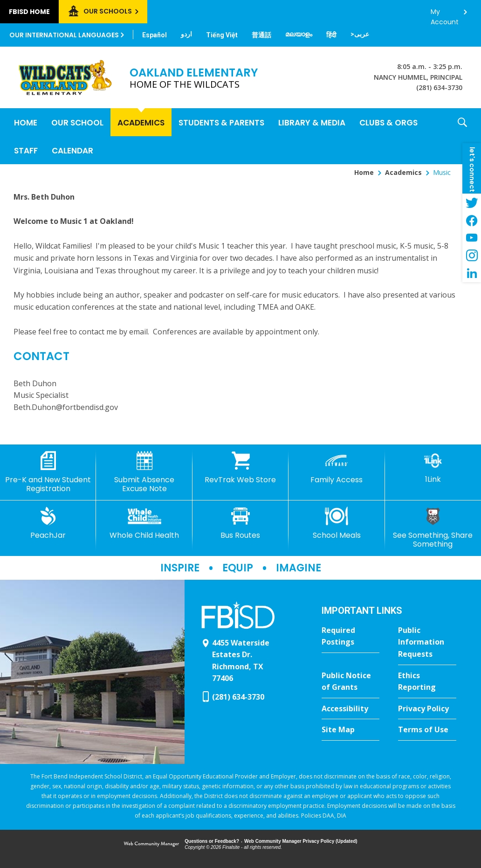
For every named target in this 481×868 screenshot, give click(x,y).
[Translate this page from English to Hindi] (331, 35)
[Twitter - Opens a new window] (472, 202)
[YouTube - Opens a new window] (472, 238)
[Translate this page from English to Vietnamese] (222, 35)
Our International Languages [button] (64, 35)
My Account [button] (445, 14)
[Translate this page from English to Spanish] (155, 35)
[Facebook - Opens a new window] (472, 220)
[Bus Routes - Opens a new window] (240, 523)
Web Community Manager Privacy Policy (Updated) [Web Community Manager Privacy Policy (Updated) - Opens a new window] (301, 841)
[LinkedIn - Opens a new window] (472, 273)
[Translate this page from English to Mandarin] (261, 35)
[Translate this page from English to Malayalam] (299, 34)
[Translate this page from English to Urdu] (186, 34)
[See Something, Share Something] (433, 528)
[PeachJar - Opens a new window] (48, 523)
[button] (462, 136)
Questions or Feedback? (212, 841)
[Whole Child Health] (144, 523)
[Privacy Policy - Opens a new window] (427, 709)
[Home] (26, 122)
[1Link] (433, 468)
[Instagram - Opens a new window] (472, 256)
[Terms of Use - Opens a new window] (427, 730)
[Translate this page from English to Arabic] (360, 34)
